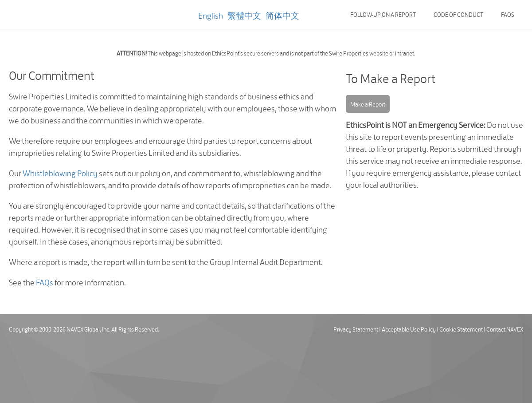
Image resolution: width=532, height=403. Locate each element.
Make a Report (368, 104)
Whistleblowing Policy (60, 172)
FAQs (508, 14)
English (211, 15)
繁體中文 (244, 15)
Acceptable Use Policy (409, 329)
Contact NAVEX (505, 329)
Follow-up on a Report (383, 14)
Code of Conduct (458, 14)
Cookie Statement (461, 329)
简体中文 (282, 15)
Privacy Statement (356, 329)
